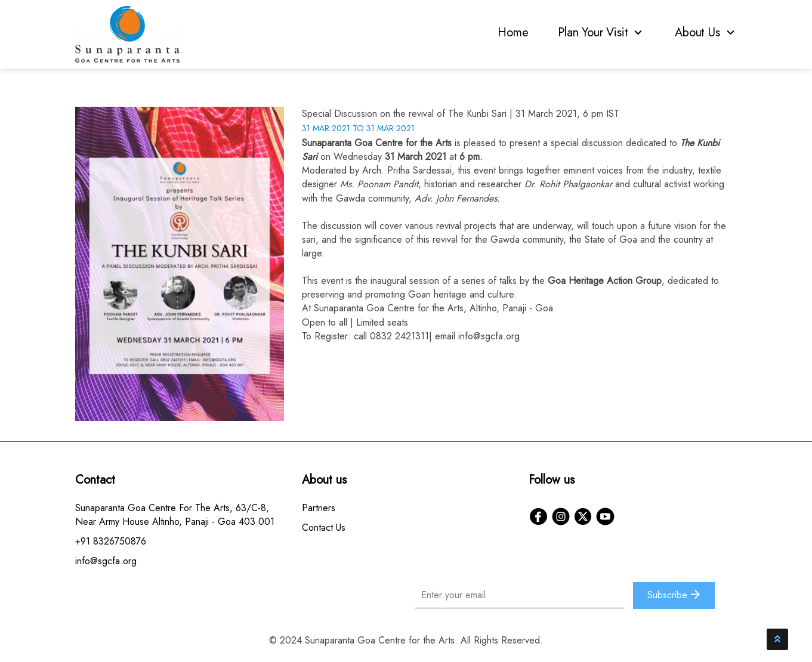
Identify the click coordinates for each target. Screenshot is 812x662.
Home (513, 33)
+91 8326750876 (111, 541)
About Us (706, 33)
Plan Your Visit (601, 33)
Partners (319, 508)
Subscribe (674, 595)
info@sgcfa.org (489, 336)
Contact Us (324, 528)
